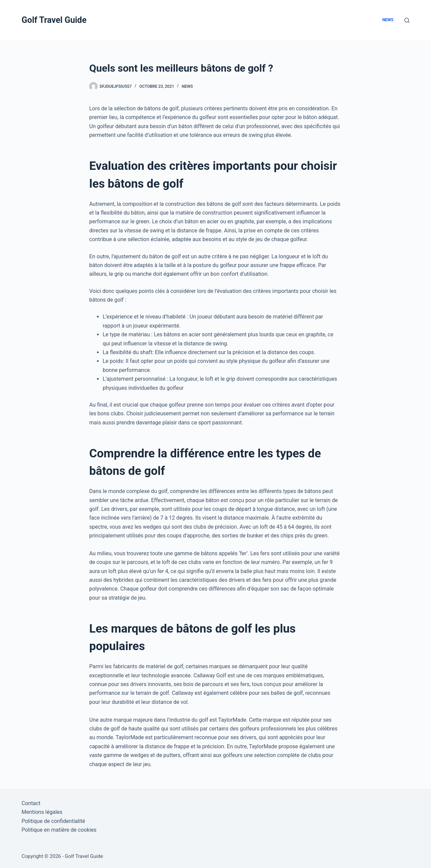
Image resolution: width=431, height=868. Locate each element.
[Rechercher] (407, 20)
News (388, 20)
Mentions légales (42, 812)
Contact (31, 803)
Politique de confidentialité (53, 821)
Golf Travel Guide (54, 20)
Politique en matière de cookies (59, 830)
